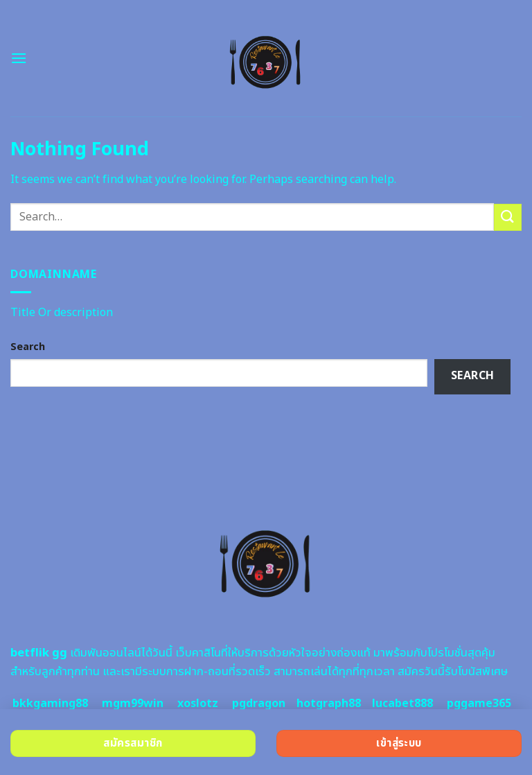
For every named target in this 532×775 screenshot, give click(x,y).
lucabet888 (402, 704)
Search (28, 347)
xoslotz (198, 704)
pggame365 (479, 704)
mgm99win (133, 704)
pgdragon (259, 704)
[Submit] (508, 217)
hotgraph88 (329, 704)
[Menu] (19, 58)
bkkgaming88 (50, 704)
